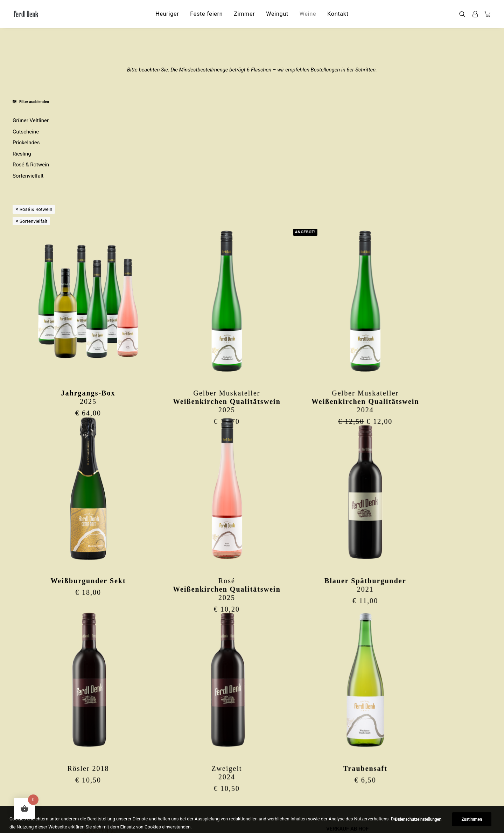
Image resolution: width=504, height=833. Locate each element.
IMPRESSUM (341, 779)
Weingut (277, 14)
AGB (331, 798)
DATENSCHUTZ (344, 788)
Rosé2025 (292, 453)
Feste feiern (206, 14)
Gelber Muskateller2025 (292, 266)
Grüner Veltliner (31, 121)
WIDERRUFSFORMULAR (354, 807)
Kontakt (338, 14)
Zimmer (244, 14)
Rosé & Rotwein (31, 165)
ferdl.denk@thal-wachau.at (101, 816)
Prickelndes (26, 143)
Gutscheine (26, 132)
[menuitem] (167, 14)
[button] (464, 14)
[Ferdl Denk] (26, 14)
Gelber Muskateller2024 (429, 266)
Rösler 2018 (155, 631)
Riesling (22, 154)
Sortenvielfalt (28, 176)
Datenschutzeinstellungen (356, 816)
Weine (308, 14)
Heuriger (167, 14)
